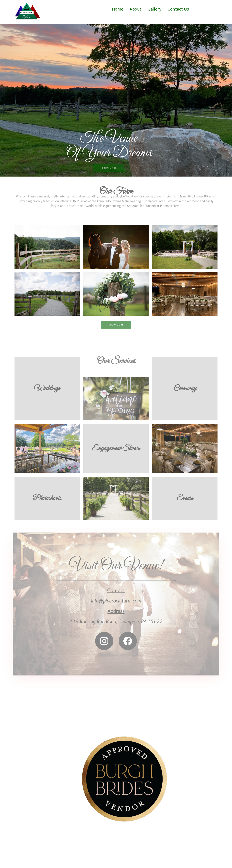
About (135, 9)
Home (118, 9)
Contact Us (178, 9)
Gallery (154, 9)
